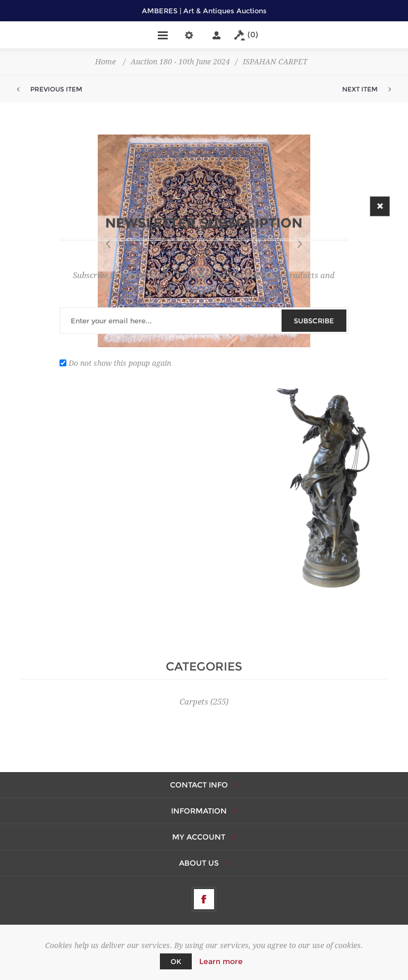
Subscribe (314, 321)
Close (380, 206)
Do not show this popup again (120, 363)
